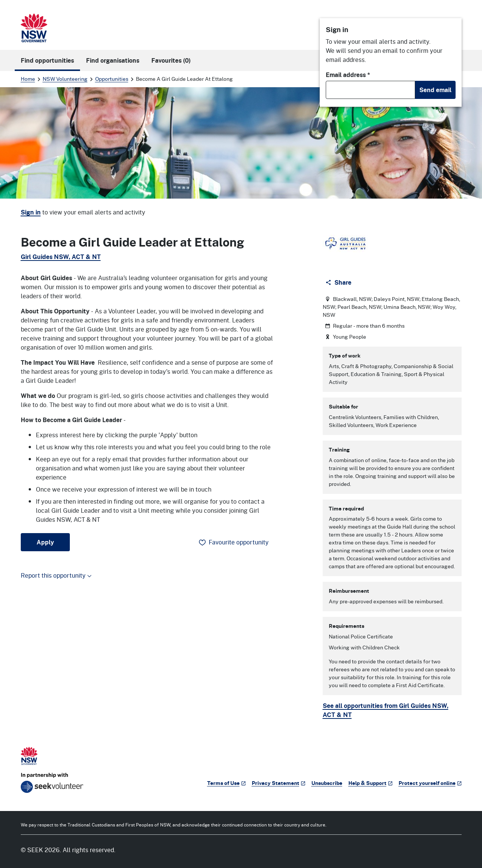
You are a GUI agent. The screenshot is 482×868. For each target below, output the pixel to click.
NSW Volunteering (65, 79)
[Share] (339, 282)
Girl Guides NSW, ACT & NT (61, 257)
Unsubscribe (327, 783)
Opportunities (112, 79)
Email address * (348, 75)
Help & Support (370, 783)
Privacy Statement (279, 783)
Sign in (31, 212)
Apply (45, 542)
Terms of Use (226, 783)
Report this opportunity (56, 575)
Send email (435, 90)
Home (28, 79)
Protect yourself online (430, 783)
